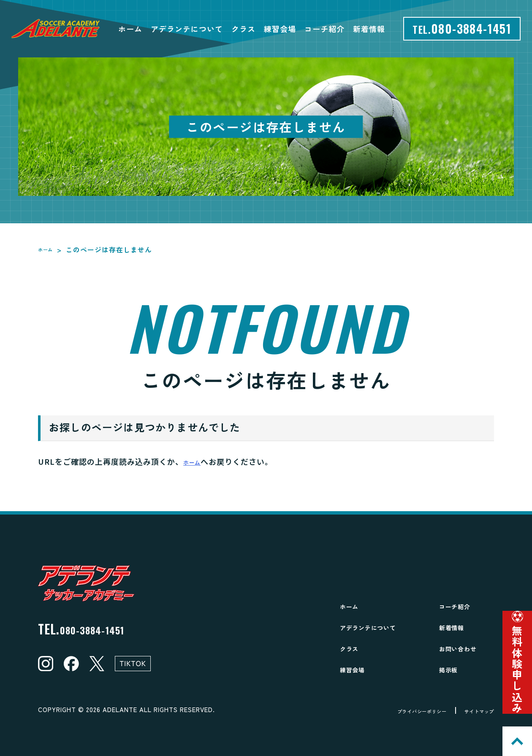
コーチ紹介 (324, 29)
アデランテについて (187, 29)
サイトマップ (472, 710)
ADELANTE (120, 709)
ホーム (130, 29)
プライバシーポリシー (397, 710)
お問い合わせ (466, 648)
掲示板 (452, 669)
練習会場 (280, 29)
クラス (243, 29)
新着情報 (369, 29)
